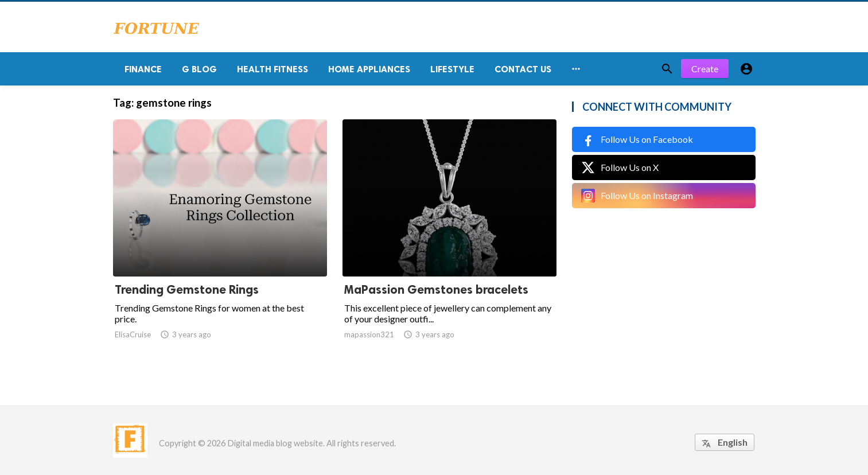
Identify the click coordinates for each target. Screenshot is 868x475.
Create (705, 69)
